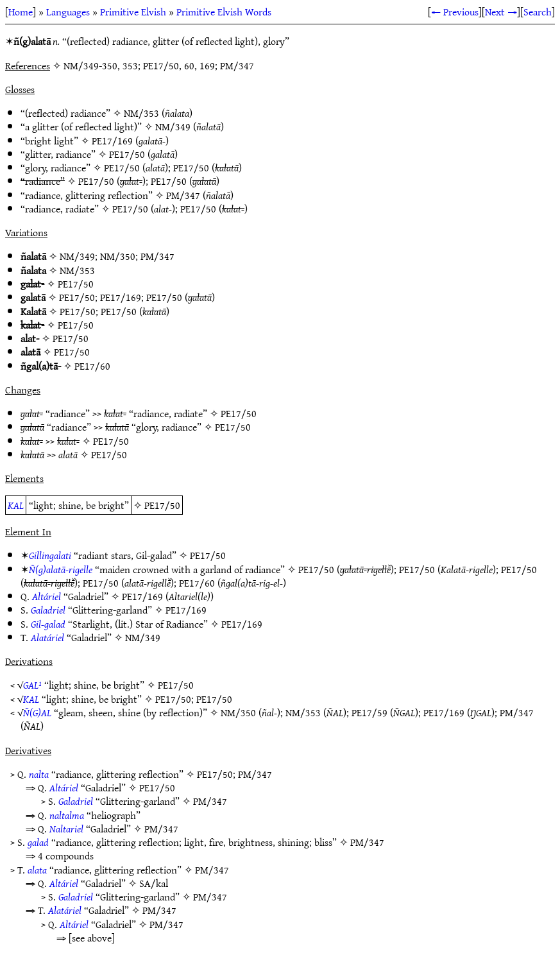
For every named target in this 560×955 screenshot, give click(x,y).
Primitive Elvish (133, 12)
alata (37, 870)
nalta (39, 774)
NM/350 (118, 256)
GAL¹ (32, 685)
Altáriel (47, 596)
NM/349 (173, 126)
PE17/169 (112, 141)
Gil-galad (48, 624)
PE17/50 (127, 154)
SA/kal (154, 883)
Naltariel (66, 829)
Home (21, 12)
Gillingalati (50, 555)
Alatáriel (47, 637)
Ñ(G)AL (37, 712)
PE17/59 (369, 712)
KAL (16, 505)
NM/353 (141, 113)
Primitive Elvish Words (224, 12)
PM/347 (183, 195)
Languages (68, 12)
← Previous (455, 12)
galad (38, 842)
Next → (501, 12)
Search (538, 12)
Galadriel (48, 610)
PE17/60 (92, 366)
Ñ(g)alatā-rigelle (61, 569)
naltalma (67, 815)
